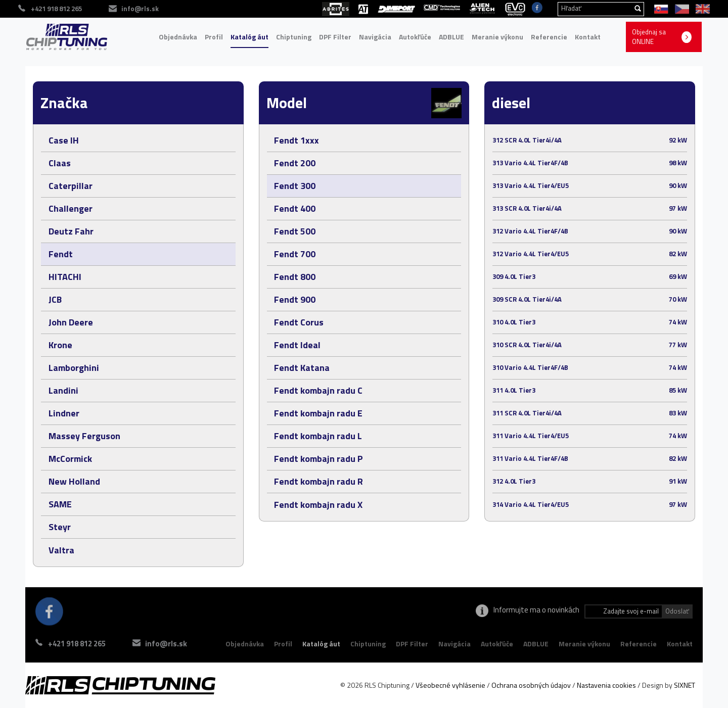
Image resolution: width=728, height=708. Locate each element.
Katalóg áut (249, 37)
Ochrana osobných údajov (531, 685)
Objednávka (178, 37)
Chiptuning (294, 37)
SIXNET (685, 685)
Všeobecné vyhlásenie (450, 685)
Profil (214, 37)
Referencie (549, 37)
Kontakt (588, 37)
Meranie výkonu (497, 37)
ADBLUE (451, 37)
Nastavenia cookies (606, 685)
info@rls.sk (166, 644)
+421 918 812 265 (77, 644)
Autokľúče (415, 37)
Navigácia (375, 37)
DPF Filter (335, 37)
